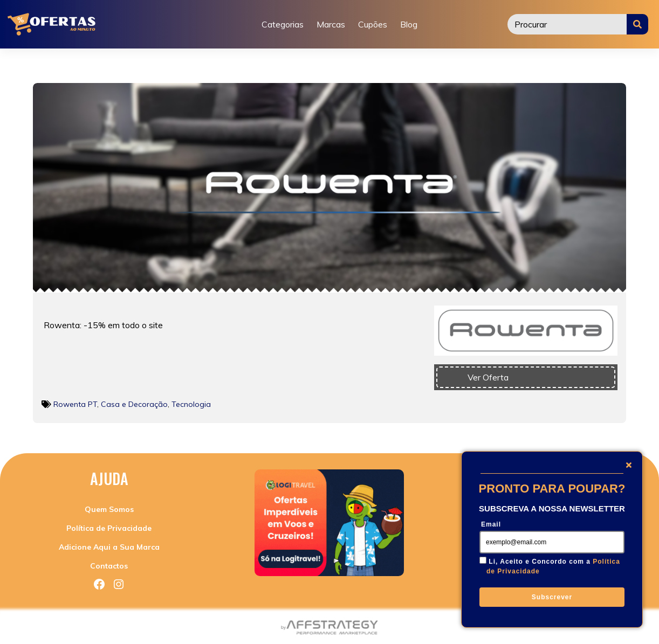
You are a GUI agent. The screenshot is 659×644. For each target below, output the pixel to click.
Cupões (373, 24)
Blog (409, 24)
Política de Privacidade (109, 528)
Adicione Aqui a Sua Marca (109, 547)
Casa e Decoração (134, 404)
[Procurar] (567, 24)
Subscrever (552, 597)
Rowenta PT (75, 404)
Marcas (331, 24)
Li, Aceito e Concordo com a (553, 566)
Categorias (283, 24)
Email (491, 524)
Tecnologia (191, 404)
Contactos (109, 566)
